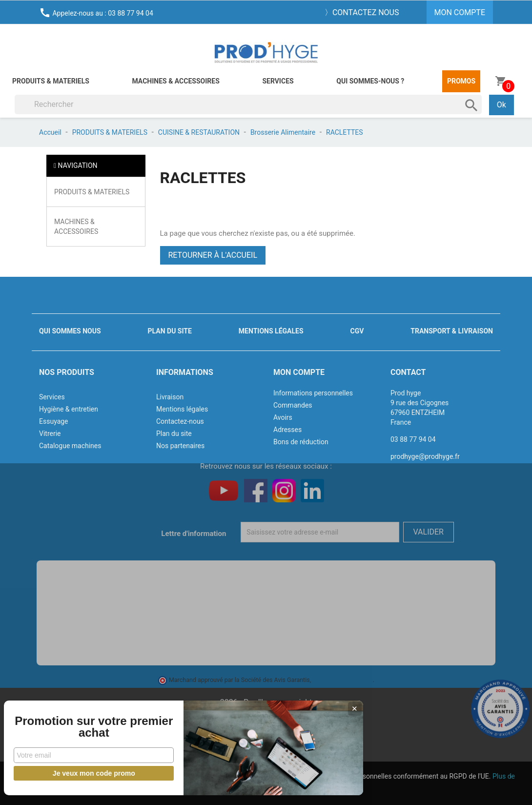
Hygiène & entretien (69, 409)
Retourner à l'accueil (213, 255)
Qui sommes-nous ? (370, 81)
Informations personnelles (313, 393)
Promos (461, 81)
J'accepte (277, 788)
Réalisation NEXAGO (266, 732)
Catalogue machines (70, 446)
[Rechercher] (248, 104)
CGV (357, 331)
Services (278, 81)
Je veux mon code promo (73, 773)
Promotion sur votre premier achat (73, 721)
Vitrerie (50, 433)
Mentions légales (271, 331)
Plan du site (170, 331)
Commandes (293, 405)
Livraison (170, 397)
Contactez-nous (180, 421)
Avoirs (283, 417)
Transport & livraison (452, 331)
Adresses (287, 430)
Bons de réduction (301, 442)
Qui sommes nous (70, 331)
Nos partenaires (180, 446)
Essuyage (54, 421)
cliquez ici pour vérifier (343, 680)
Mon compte (299, 372)
